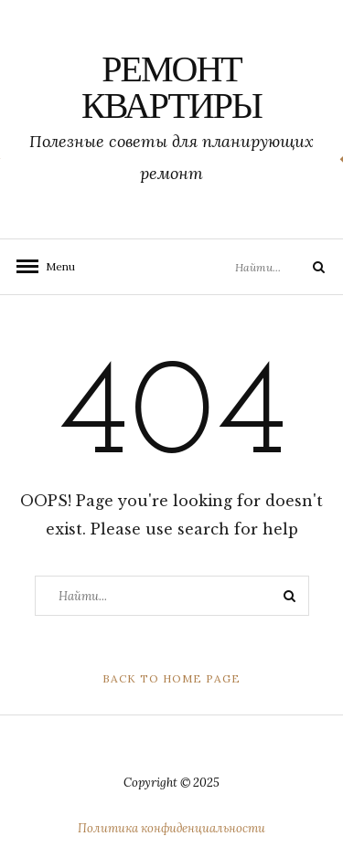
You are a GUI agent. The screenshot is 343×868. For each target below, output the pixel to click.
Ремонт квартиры (171, 90)
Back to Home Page (171, 678)
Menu (55, 266)
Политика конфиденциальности (171, 828)
